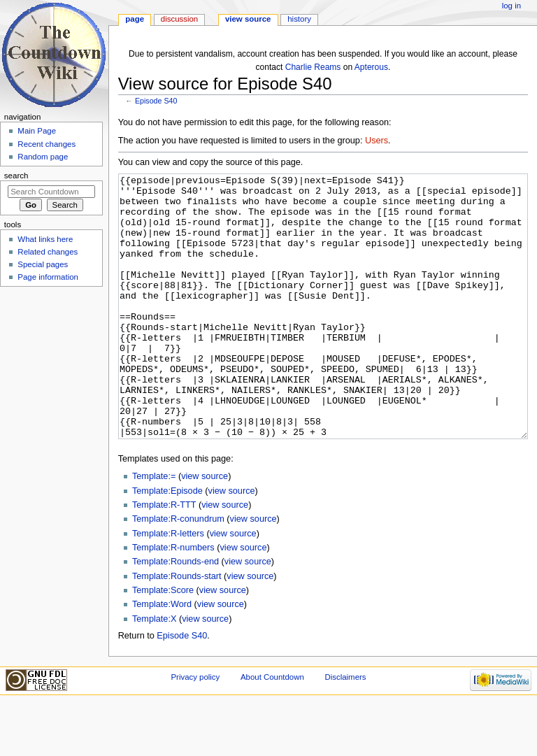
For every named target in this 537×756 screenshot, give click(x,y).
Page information (48, 277)
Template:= (154, 529)
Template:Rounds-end (176, 614)
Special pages (43, 264)
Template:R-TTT (164, 557)
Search (16, 176)
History (299, 19)
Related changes (48, 252)
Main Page (37, 131)
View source (248, 19)
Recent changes (46, 144)
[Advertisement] (51, 396)
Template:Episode (167, 543)
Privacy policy (195, 729)
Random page (43, 157)
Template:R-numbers (173, 600)
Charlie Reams (313, 67)
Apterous (371, 67)
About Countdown (272, 729)
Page (135, 19)
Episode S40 (156, 101)
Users (377, 141)
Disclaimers (345, 729)
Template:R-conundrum (178, 571)
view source (205, 529)
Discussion (179, 19)
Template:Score (163, 643)
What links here (45, 239)
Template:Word (162, 657)
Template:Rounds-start (177, 629)
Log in (511, 6)
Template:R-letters (168, 586)
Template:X (154, 671)
